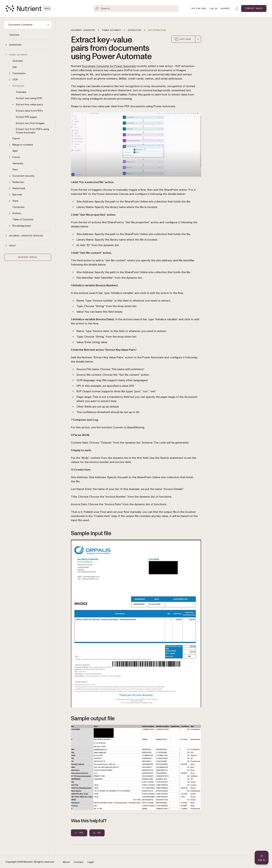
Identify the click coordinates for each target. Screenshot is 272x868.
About (66, 862)
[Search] (136, 8)
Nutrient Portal (28, 257)
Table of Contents (23, 220)
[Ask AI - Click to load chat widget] (262, 858)
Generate (18, 163)
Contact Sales (254, 8)
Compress (18, 207)
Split (15, 151)
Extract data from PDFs (29, 111)
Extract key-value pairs (29, 105)
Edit (15, 67)
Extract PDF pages (26, 117)
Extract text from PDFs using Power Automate (32, 131)
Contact (79, 862)
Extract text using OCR (29, 98)
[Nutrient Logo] (28, 8)
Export (16, 138)
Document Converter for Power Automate (109, 66)
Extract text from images (30, 123)
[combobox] (198, 39)
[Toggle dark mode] (237, 8)
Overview (14, 35)
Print (15, 170)
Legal (91, 862)
